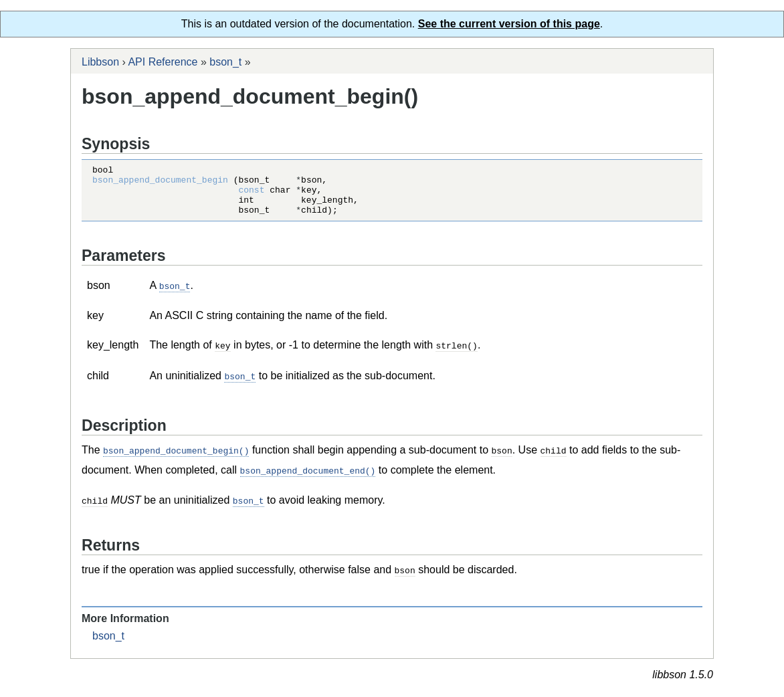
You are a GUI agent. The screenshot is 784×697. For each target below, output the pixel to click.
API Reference (163, 62)
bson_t (225, 62)
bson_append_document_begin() (176, 458)
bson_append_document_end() (308, 478)
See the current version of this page (509, 24)
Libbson (100, 62)
